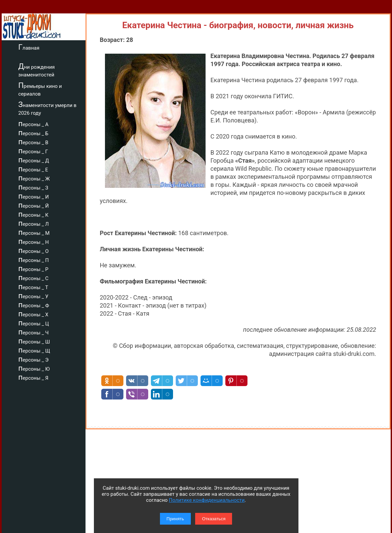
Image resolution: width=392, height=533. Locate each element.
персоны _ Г (33, 151)
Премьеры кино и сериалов (40, 89)
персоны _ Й (34, 205)
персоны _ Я (34, 377)
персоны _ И (34, 196)
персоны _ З (33, 187)
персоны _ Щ (34, 350)
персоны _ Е (33, 169)
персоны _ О (34, 250)
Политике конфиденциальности (207, 500)
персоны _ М (34, 232)
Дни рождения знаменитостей (37, 70)
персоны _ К (34, 214)
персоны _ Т (33, 286)
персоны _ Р (34, 268)
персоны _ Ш (34, 341)
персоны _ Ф (34, 305)
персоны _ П (34, 259)
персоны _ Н (34, 241)
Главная (29, 47)
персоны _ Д (34, 160)
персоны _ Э (34, 359)
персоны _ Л (34, 223)
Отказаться (214, 519)
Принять (175, 519)
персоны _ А (34, 123)
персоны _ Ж (34, 178)
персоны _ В (34, 142)
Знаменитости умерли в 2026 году (48, 108)
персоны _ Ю (34, 368)
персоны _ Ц (34, 323)
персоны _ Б (34, 132)
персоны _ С (34, 277)
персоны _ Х (34, 314)
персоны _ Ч (34, 332)
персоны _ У (34, 296)
